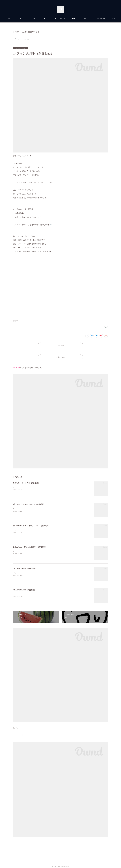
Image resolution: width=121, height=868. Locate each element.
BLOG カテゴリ (72, 18)
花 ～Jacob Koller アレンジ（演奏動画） (29, 502)
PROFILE (33, 18)
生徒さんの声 (60, 355)
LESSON (46, 18)
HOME (21, 18)
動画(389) (16, 321)
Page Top (60, 855)
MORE (98, 18)
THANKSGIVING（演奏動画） (25, 587)
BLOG (58, 18)
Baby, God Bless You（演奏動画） (26, 481)
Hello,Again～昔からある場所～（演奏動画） (30, 545)
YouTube (86, 18)
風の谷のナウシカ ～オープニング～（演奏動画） (32, 523)
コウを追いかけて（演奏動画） (25, 566)
